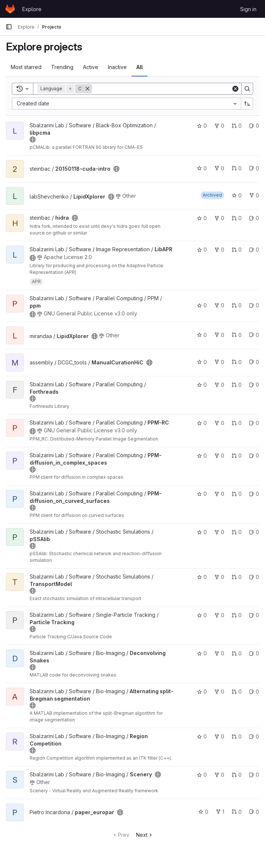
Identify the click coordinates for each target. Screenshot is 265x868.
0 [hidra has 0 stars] (202, 218)
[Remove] (87, 89)
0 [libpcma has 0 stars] (202, 126)
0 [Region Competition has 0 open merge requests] (237, 736)
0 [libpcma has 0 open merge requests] (237, 126)
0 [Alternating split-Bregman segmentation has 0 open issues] (254, 692)
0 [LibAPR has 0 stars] (202, 250)
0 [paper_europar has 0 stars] (203, 812)
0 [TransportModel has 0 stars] (202, 577)
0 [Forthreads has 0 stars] (202, 385)
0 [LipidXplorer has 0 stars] (237, 195)
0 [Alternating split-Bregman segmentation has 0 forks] (219, 692)
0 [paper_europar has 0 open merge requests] (237, 812)
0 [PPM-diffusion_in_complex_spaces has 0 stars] (202, 456)
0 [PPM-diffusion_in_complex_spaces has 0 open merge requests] (237, 456)
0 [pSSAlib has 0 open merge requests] (237, 532)
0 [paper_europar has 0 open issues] (254, 812)
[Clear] (235, 89)
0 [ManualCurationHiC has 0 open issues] (254, 362)
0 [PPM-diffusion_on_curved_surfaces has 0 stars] (202, 494)
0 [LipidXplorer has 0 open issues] (254, 335)
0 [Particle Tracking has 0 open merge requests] (237, 615)
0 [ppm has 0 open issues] (254, 305)
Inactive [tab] (117, 67)
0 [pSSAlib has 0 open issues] (254, 532)
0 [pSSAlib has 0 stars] (202, 532)
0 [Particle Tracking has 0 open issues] (254, 615)
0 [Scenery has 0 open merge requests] (237, 775)
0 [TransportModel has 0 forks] (219, 577)
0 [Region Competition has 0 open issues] (254, 736)
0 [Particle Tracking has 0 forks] (219, 615)
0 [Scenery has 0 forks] (219, 775)
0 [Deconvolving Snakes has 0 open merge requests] (237, 653)
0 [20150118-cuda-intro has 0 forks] (219, 168)
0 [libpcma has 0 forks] (219, 126)
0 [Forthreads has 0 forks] (219, 385)
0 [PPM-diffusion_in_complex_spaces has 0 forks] (219, 456)
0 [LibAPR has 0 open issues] (254, 250)
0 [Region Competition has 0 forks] (219, 736)
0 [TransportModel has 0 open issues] (254, 577)
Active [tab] (91, 67)
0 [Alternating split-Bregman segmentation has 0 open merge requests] (237, 692)
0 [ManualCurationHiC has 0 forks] (219, 362)
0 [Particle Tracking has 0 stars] (202, 615)
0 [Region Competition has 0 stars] (202, 736)
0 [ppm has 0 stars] (202, 305)
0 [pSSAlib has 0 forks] (219, 532)
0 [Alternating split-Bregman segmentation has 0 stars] (202, 692)
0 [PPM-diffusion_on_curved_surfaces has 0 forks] (219, 494)
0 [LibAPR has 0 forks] (219, 250)
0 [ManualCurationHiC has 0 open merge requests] (237, 362)
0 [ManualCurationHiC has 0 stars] (202, 362)
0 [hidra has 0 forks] (219, 218)
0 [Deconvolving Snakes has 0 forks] (219, 653)
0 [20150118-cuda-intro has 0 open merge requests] (237, 168)
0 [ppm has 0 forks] (219, 305)
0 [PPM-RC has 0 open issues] (254, 423)
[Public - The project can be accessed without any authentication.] (33, 140)
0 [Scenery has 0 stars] (202, 775)
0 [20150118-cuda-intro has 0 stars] (202, 168)
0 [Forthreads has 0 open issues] (254, 385)
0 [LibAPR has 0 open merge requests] (237, 250)
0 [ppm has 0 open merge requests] (237, 305)
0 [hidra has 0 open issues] (254, 218)
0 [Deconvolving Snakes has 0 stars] (202, 653)
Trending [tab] (62, 67)
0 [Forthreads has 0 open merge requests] (237, 385)
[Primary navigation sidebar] (9, 27)
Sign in (248, 9)
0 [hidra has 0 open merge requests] (237, 218)
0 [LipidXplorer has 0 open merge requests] (237, 335)
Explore (32, 9)
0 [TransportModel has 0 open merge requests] (237, 577)
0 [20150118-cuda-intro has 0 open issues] (254, 168)
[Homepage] (10, 9)
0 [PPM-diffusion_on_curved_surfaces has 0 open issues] (254, 494)
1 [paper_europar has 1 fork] (220, 812)
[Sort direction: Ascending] (247, 104)
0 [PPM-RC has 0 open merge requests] (237, 423)
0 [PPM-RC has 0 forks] (219, 423)
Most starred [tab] (26, 67)
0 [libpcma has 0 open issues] (254, 126)
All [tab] (140, 67)
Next (145, 835)
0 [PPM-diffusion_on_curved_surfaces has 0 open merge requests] (237, 494)
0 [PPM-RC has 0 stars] (202, 423)
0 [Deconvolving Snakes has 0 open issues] (254, 653)
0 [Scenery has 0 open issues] (254, 775)
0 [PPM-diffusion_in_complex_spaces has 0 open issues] (254, 456)
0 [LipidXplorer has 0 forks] (254, 195)
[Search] (162, 89)
